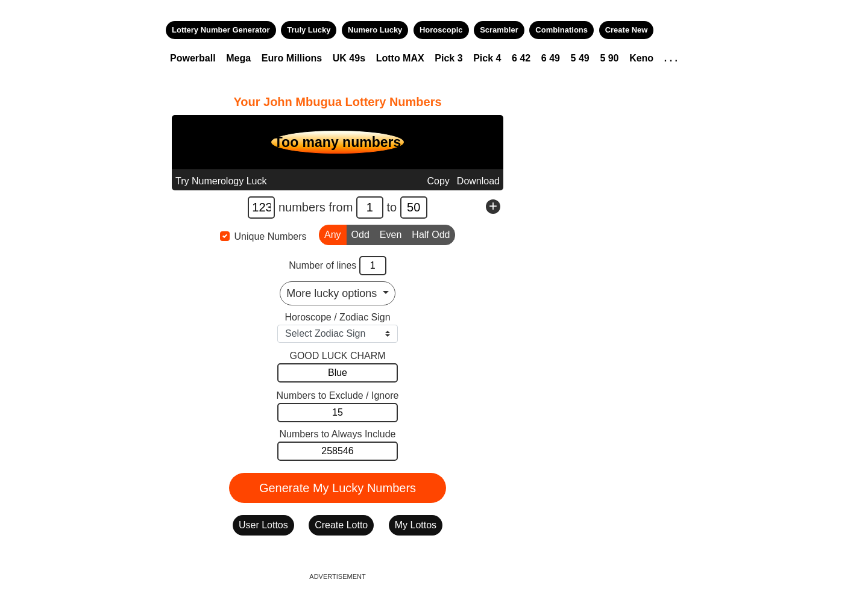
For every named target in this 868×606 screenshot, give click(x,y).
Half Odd (431, 234)
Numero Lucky (375, 30)
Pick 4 (487, 58)
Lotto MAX (400, 58)
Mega (238, 58)
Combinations (561, 30)
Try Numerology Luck (221, 181)
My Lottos (416, 525)
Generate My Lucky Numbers (338, 488)
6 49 (551, 58)
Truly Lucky (309, 30)
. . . (671, 58)
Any (333, 234)
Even (391, 234)
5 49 (580, 58)
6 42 (521, 58)
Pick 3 (448, 58)
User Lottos (263, 525)
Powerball (193, 58)
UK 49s (349, 58)
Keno (641, 58)
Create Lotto (341, 525)
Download (478, 181)
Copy (438, 181)
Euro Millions (292, 58)
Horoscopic (441, 30)
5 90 (609, 58)
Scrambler (499, 30)
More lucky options (333, 293)
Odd (360, 234)
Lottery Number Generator (221, 30)
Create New (627, 30)
